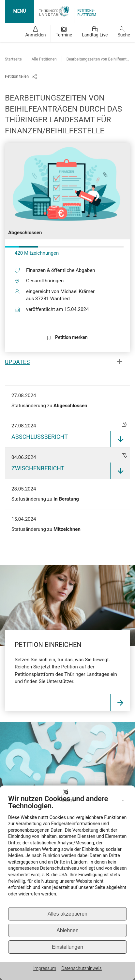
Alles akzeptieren (67, 914)
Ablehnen (67, 930)
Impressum (45, 968)
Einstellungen (67, 947)
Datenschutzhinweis (82, 968)
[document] (67, 851)
